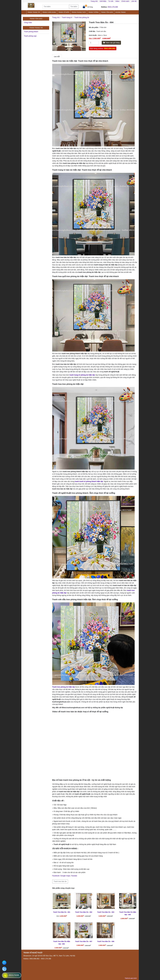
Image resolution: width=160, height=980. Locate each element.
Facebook (56, 876)
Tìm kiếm (74, 7)
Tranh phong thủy (79, 12)
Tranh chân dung (49, 12)
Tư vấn (111, 1)
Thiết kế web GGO (131, 978)
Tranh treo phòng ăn (82, 17)
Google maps (65, 876)
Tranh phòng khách (31, 32)
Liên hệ (134, 1)
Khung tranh (120, 12)
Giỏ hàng (90, 7)
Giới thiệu (103, 1)
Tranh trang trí (34, 12)
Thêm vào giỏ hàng (111, 43)
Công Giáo (28, 23)
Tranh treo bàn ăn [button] (60, 881)
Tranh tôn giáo (107, 12)
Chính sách (125, 1)
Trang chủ (94, 1)
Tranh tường (94, 12)
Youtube (74, 876)
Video (117, 1)
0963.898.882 (110, 48)
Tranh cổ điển (64, 12)
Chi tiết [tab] (57, 57)
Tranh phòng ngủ (30, 36)
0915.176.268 (113, 7)
